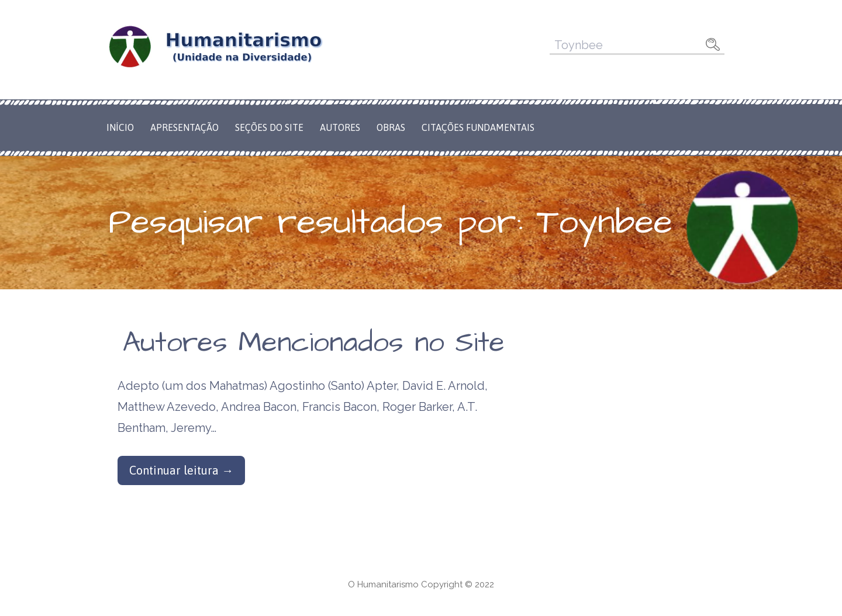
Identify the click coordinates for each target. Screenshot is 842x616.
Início (120, 127)
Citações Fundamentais (478, 127)
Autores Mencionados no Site (314, 343)
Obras (391, 127)
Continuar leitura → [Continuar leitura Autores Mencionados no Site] (181, 470)
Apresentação (184, 127)
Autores (340, 127)
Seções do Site (269, 127)
